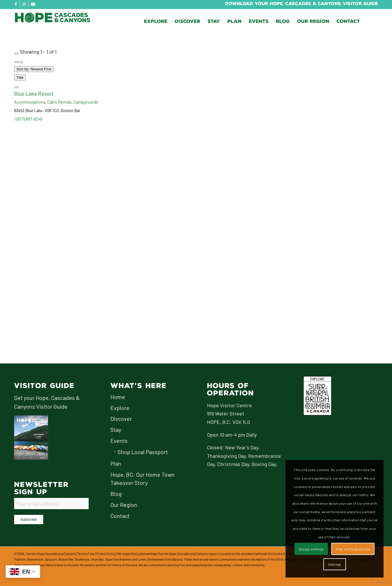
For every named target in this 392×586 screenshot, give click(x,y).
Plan (116, 463)
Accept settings (311, 549)
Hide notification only (353, 549)
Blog (116, 494)
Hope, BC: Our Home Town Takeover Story (142, 479)
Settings (335, 564)
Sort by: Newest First (34, 69)
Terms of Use (86, 554)
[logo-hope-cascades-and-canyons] (56, 21)
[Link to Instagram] (24, 4)
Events (119, 441)
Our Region (124, 505)
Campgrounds (86, 102)
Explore (120, 408)
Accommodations (30, 102)
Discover (121, 419)
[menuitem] (156, 21)
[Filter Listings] (16, 54)
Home (118, 397)
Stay (116, 430)
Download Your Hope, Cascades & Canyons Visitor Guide (301, 4)
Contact (120, 516)
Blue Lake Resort (34, 94)
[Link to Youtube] (33, 4)
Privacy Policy (106, 554)
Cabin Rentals (59, 102)
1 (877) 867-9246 (28, 119)
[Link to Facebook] (16, 4)
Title (20, 78)
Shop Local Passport (143, 452)
